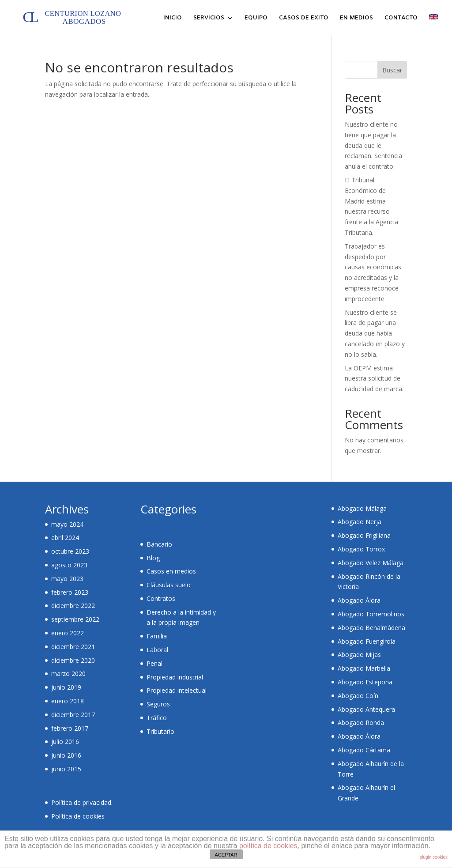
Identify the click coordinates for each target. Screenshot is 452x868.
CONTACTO (401, 18)
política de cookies (268, 846)
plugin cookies (434, 857)
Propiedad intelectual (177, 690)
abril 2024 (65, 538)
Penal (154, 663)
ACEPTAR (226, 855)
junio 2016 (66, 755)
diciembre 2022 (73, 606)
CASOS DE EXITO (304, 18)
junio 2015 (66, 769)
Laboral (157, 650)
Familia (157, 636)
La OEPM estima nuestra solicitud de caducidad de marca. (374, 379)
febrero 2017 (70, 728)
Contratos (161, 598)
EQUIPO (256, 18)
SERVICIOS (209, 18)
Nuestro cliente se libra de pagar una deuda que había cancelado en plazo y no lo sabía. (375, 333)
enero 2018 (68, 701)
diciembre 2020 (73, 660)
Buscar (392, 70)
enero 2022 (68, 633)
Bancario (159, 544)
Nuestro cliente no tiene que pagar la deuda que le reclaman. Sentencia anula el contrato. (373, 145)
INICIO (173, 18)
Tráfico (157, 718)
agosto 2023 (69, 565)
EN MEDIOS (356, 18)
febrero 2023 (70, 592)
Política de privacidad (81, 802)
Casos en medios (171, 571)
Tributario (160, 731)
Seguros (158, 704)
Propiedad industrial (175, 677)
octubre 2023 (70, 551)
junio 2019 (66, 687)
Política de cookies (78, 816)
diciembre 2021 (73, 647)
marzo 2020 (68, 674)
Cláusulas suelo (169, 585)
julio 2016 (65, 742)
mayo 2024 (67, 524)
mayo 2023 (67, 579)
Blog (153, 558)
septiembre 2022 (75, 619)
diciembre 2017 (73, 715)
